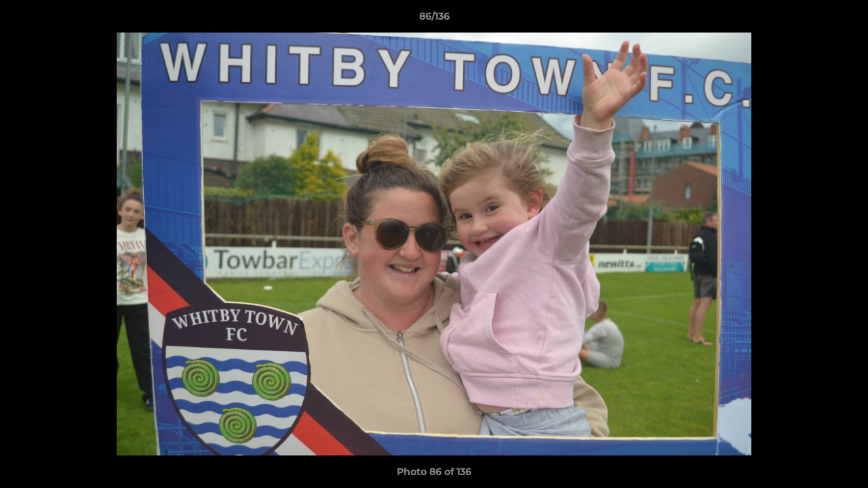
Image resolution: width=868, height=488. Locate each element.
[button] (844, 20)
